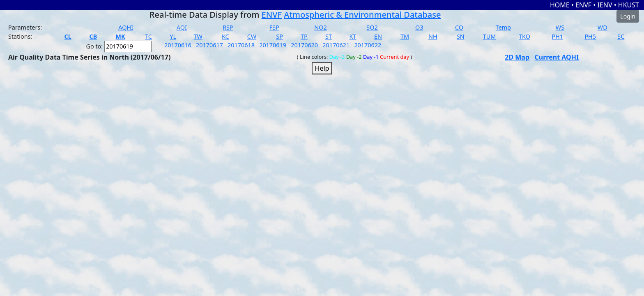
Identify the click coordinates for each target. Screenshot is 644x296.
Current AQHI (557, 57)
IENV (605, 5)
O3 (419, 27)
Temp (503, 27)
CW (252, 36)
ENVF (584, 5)
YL (173, 36)
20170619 (274, 45)
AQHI (126, 27)
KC (225, 36)
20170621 (337, 45)
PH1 (557, 36)
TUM (490, 36)
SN (461, 36)
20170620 (305, 45)
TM (405, 36)
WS (560, 27)
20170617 (210, 45)
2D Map (517, 57)
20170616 (179, 45)
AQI (182, 27)
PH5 (590, 36)
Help (322, 68)
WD (603, 27)
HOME (561, 5)
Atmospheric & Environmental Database (362, 15)
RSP (228, 27)
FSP (274, 27)
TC (148, 36)
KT (353, 36)
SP (279, 36)
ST (329, 36)
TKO (524, 36)
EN (378, 36)
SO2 (372, 27)
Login (628, 16)
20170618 (242, 45)
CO (459, 27)
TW (198, 36)
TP (304, 36)
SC (621, 36)
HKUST (629, 5)
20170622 (368, 45)
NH (433, 36)
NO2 (320, 27)
